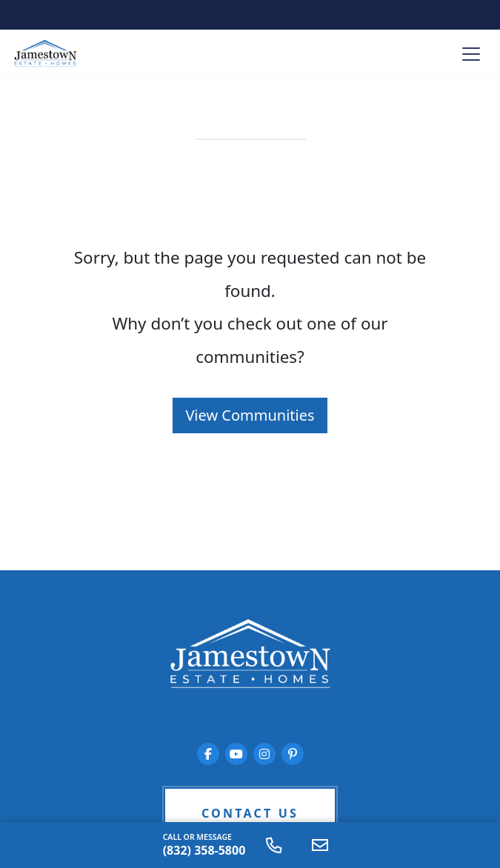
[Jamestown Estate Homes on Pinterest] (293, 754)
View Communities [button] (250, 415)
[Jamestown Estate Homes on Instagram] (264, 754)
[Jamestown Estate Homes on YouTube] (236, 754)
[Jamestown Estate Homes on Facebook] (208, 754)
